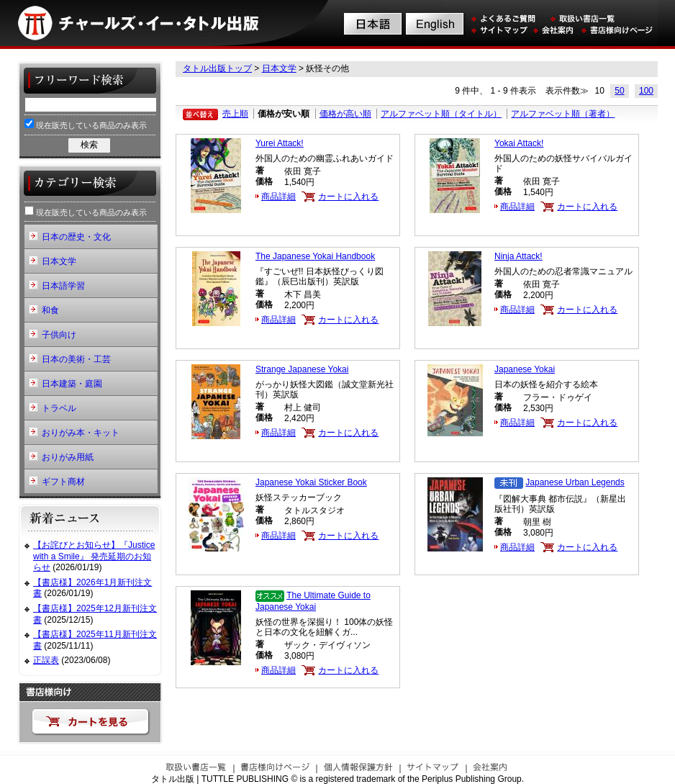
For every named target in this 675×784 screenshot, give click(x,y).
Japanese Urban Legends (575, 482)
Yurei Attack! (280, 143)
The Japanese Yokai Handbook (315, 256)
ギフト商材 (63, 482)
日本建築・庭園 (72, 384)
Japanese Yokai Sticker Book (311, 482)
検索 (89, 145)
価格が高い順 (345, 114)
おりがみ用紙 (68, 457)
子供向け (59, 335)
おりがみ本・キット (81, 433)
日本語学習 (63, 286)
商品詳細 (278, 197)
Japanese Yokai (525, 369)
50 (619, 91)
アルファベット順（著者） (563, 114)
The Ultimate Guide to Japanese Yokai (313, 601)
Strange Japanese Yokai (302, 369)
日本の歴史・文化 (76, 237)
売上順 (235, 114)
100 (646, 91)
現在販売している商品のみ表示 (86, 124)
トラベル (59, 408)
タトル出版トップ (217, 68)
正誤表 (46, 660)
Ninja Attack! (518, 256)
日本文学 (279, 68)
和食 (50, 310)
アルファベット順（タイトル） (441, 114)
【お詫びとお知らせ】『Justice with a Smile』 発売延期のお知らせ (94, 556)
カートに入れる (348, 197)
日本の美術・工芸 (76, 359)
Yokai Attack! (519, 143)
